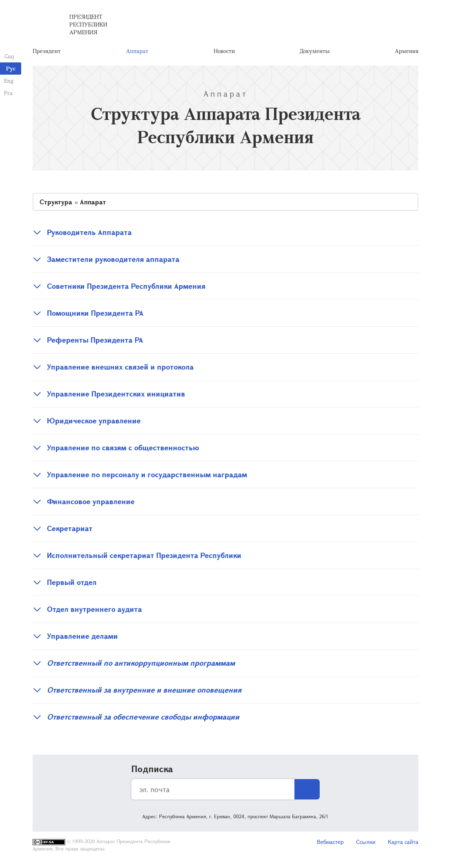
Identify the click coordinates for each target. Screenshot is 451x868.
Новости (224, 51)
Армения (407, 51)
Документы (315, 51)
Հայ (9, 56)
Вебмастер (330, 842)
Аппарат (137, 51)
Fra (8, 93)
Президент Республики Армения (88, 24)
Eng (9, 81)
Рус (11, 68)
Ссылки (366, 842)
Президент (47, 51)
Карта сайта (403, 842)
